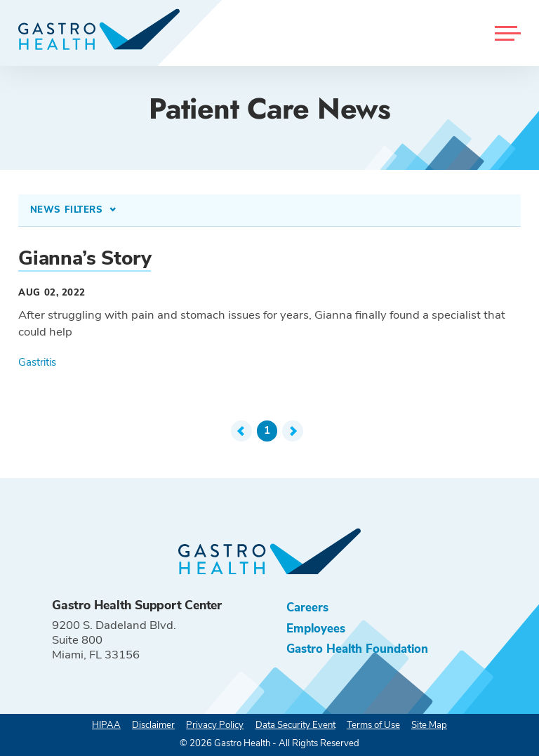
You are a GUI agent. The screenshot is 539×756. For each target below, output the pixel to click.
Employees (316, 629)
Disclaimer (153, 725)
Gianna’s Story (85, 258)
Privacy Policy (215, 725)
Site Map (429, 725)
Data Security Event (295, 725)
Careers (307, 608)
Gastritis (37, 362)
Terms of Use (373, 725)
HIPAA (106, 725)
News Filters (68, 210)
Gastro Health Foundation (357, 649)
